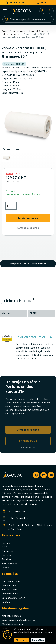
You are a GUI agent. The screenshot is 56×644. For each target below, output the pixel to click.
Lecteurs (6, 555)
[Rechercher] (28, 19)
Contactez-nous (10, 586)
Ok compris (21, 640)
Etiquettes (8, 551)
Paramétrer (38, 640)
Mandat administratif (13, 624)
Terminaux (7, 559)
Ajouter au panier (28, 218)
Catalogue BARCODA (14, 598)
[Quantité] (9, 206)
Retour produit (9, 590)
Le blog (6, 602)
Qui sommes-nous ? (12, 582)
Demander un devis (28, 228)
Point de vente (10, 564)
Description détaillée (19, 264)
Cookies (6, 568)
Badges (6, 543)
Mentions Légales (11, 616)
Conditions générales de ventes (18, 620)
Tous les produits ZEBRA (34, 337)
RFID (4, 547)
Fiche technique (40, 264)
